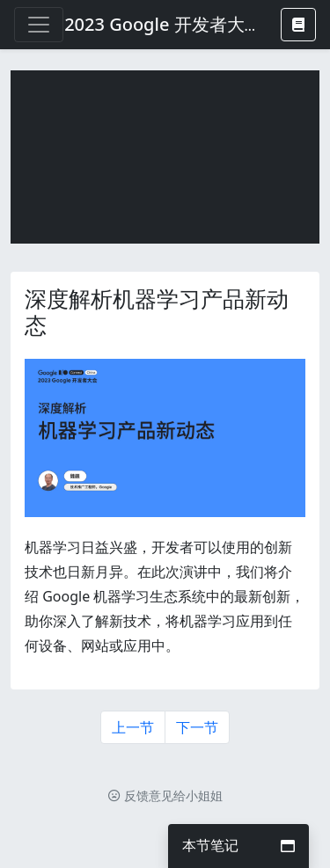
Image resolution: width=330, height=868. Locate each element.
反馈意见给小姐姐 (165, 795)
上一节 (133, 727)
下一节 (197, 727)
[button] (298, 25)
